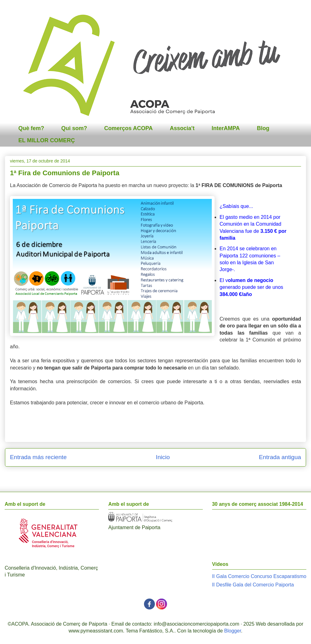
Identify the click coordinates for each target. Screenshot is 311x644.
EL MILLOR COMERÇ (47, 140)
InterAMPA (226, 128)
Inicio (163, 457)
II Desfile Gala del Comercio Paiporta (253, 585)
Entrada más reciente (38, 457)
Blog (263, 128)
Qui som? (74, 128)
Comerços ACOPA (128, 128)
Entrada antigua (280, 457)
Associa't (182, 128)
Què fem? (31, 128)
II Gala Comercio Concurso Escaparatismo (259, 576)
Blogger (233, 631)
